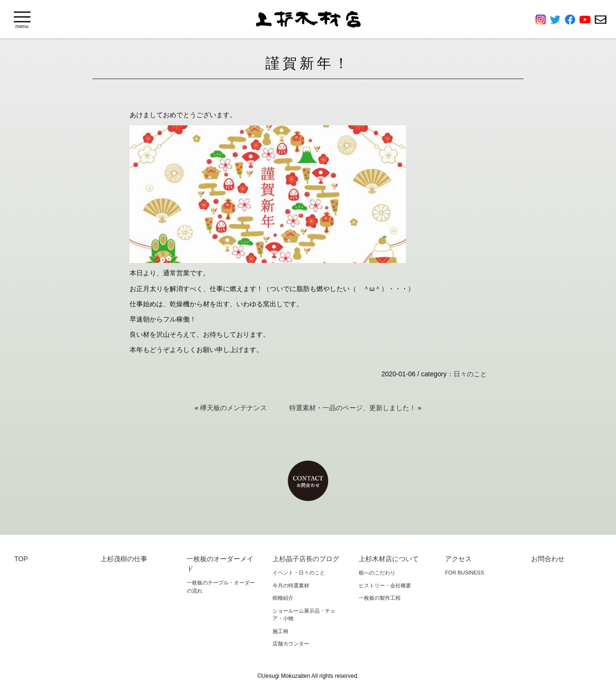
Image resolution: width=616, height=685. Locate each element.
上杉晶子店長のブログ (306, 559)
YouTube (587, 20)
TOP (21, 559)
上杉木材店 (308, 19)
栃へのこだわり (377, 573)
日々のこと (470, 374)
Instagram (543, 20)
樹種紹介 (283, 598)
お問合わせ (601, 20)
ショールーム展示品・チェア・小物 (304, 615)
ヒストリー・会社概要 (385, 585)
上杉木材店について (389, 559)
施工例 (280, 631)
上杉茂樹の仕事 (124, 559)
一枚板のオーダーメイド (220, 564)
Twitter (557, 20)
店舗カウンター (291, 644)
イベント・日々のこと (299, 573)
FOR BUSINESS (465, 573)
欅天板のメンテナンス (233, 408)
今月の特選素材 (291, 585)
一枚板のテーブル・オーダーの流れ (221, 587)
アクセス (458, 559)
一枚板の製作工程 (380, 598)
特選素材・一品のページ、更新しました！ (353, 408)
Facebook (572, 20)
